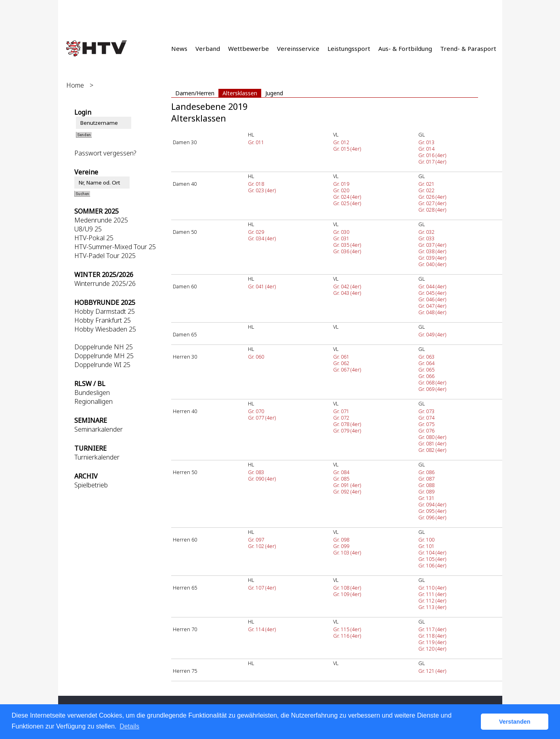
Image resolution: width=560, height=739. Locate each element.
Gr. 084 (341, 472)
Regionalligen (93, 401)
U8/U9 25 (88, 229)
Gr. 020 (341, 190)
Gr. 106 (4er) (432, 565)
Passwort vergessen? (105, 153)
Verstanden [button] (515, 722)
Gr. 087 (426, 479)
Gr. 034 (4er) (262, 238)
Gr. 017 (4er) (432, 162)
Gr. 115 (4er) (347, 629)
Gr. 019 (341, 184)
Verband (208, 48)
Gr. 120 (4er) (432, 649)
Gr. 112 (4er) (432, 600)
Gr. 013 (426, 142)
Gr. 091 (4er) (347, 485)
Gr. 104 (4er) (432, 552)
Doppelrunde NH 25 (104, 347)
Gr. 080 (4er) (432, 437)
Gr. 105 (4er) (432, 559)
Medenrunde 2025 (101, 220)
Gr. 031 (341, 238)
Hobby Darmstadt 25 (105, 311)
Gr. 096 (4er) (432, 517)
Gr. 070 (256, 411)
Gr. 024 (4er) (347, 197)
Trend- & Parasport (468, 48)
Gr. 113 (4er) (432, 607)
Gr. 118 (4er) (432, 636)
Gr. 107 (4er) (262, 588)
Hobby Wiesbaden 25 (105, 329)
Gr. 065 (426, 369)
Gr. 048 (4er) (432, 312)
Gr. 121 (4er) (432, 671)
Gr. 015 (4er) (347, 149)
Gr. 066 (426, 376)
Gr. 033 (426, 238)
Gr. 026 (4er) (432, 197)
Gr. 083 (256, 472)
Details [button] (129, 726)
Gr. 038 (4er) (432, 251)
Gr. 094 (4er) (432, 504)
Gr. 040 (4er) (432, 264)
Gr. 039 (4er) (432, 258)
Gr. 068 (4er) (432, 382)
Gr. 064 (426, 363)
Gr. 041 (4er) (262, 286)
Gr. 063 (426, 357)
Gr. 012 (341, 142)
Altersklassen (240, 93)
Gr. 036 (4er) (347, 251)
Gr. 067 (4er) (347, 369)
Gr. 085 (341, 479)
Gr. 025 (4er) (347, 203)
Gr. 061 (341, 357)
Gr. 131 (426, 498)
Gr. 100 (426, 540)
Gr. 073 (426, 411)
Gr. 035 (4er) (347, 245)
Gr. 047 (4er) (432, 306)
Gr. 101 (426, 546)
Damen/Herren (195, 93)
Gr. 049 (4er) (432, 334)
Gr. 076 (426, 430)
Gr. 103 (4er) (347, 552)
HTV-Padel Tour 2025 (105, 256)
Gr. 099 (341, 546)
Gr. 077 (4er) (262, 418)
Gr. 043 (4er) (347, 293)
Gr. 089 (426, 491)
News (179, 48)
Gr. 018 (256, 184)
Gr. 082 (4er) (432, 450)
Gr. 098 (341, 540)
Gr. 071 (341, 411)
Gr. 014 (426, 149)
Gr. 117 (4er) (432, 629)
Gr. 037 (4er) (432, 245)
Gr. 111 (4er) (432, 594)
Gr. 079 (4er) (347, 430)
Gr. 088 (426, 485)
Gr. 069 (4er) (432, 389)
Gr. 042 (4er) (347, 286)
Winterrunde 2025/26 (105, 283)
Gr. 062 (341, 363)
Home (75, 85)
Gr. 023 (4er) (262, 190)
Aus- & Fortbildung (405, 48)
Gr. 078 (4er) (347, 424)
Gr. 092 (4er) (347, 491)
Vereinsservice (298, 48)
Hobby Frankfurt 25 (103, 320)
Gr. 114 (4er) (262, 629)
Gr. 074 (426, 418)
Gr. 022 (426, 190)
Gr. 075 (426, 424)
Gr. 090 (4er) (262, 479)
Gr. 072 (341, 418)
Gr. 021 (426, 184)
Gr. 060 (256, 357)
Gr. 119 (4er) (432, 642)
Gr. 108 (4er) (347, 588)
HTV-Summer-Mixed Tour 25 (115, 247)
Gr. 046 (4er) (432, 299)
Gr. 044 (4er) (432, 286)
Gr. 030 (341, 232)
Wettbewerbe (249, 48)
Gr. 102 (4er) (262, 546)
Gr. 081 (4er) (432, 443)
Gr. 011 (256, 142)
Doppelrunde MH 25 (104, 356)
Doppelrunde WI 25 (102, 365)
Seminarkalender (99, 429)
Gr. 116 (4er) (347, 636)
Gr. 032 (426, 232)
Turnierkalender (97, 457)
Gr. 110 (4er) (432, 588)
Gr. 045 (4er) (432, 293)
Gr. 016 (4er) (432, 155)
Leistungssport (349, 48)
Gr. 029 (256, 232)
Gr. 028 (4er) (432, 210)
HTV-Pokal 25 (94, 238)
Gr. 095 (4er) (432, 511)
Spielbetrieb (91, 485)
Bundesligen (92, 393)
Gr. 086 (426, 472)
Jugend (274, 93)
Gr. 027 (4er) (432, 203)
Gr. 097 (256, 540)
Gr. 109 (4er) (347, 594)
